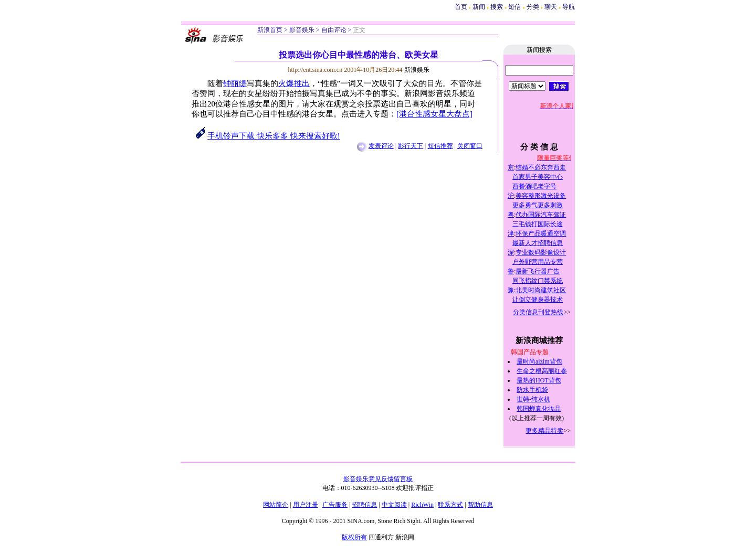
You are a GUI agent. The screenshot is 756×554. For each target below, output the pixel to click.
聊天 (551, 7)
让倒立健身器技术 (538, 300)
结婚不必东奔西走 (541, 167)
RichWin (422, 505)
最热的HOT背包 (539, 380)
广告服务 (335, 505)
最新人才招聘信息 (538, 243)
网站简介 (276, 505)
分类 (533, 7)
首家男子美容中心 (538, 177)
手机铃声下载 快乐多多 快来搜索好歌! (274, 136)
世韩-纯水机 (533, 399)
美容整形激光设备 (541, 196)
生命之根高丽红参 (542, 371)
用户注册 (306, 505)
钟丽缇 (235, 83)
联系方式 (450, 505)
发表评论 (381, 146)
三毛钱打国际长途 (538, 224)
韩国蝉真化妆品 (539, 409)
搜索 (497, 7)
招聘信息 (364, 505)
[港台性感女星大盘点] (434, 114)
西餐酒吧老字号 (534, 186)
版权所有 (354, 537)
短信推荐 (440, 146)
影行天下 (411, 146)
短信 (514, 7)
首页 (461, 7)
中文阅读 (394, 505)
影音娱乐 (302, 30)
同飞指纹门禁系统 (538, 281)
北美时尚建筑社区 (541, 290)
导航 (569, 7)
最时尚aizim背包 (539, 361)
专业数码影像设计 (541, 252)
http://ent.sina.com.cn (316, 70)
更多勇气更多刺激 (538, 205)
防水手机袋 (532, 390)
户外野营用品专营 (538, 262)
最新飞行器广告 (538, 271)
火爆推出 (294, 83)
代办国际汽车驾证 (541, 215)
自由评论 (334, 30)
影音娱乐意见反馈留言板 (378, 479)
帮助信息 (480, 505)
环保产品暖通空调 (541, 233)
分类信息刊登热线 (538, 312)
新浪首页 (270, 30)
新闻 (479, 7)
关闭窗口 (470, 146)
